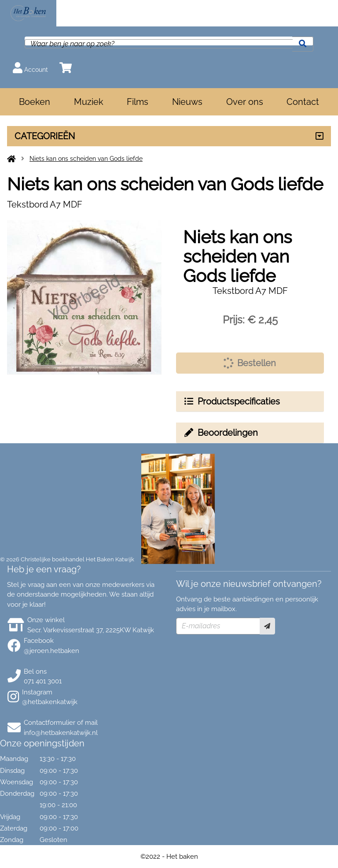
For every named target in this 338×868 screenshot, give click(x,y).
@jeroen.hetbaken (51, 651)
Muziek (89, 102)
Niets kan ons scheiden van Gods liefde (86, 159)
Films (138, 102)
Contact (303, 102)
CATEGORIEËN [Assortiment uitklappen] (45, 136)
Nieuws (187, 102)
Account (30, 68)
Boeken (35, 102)
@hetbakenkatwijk (50, 702)
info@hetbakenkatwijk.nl (61, 733)
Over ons (245, 102)
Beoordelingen (220, 433)
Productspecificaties (231, 401)
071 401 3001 (43, 681)
